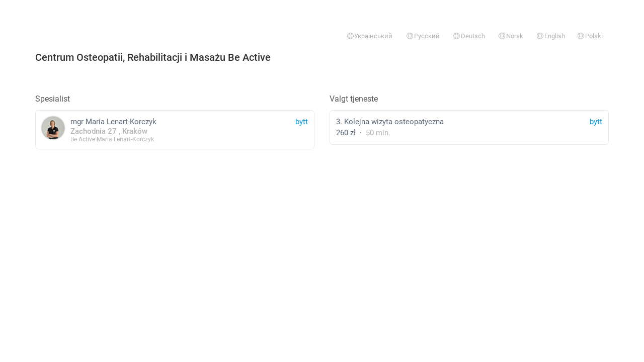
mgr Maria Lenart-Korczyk (175, 129)
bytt (596, 122)
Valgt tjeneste (354, 99)
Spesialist (53, 99)
